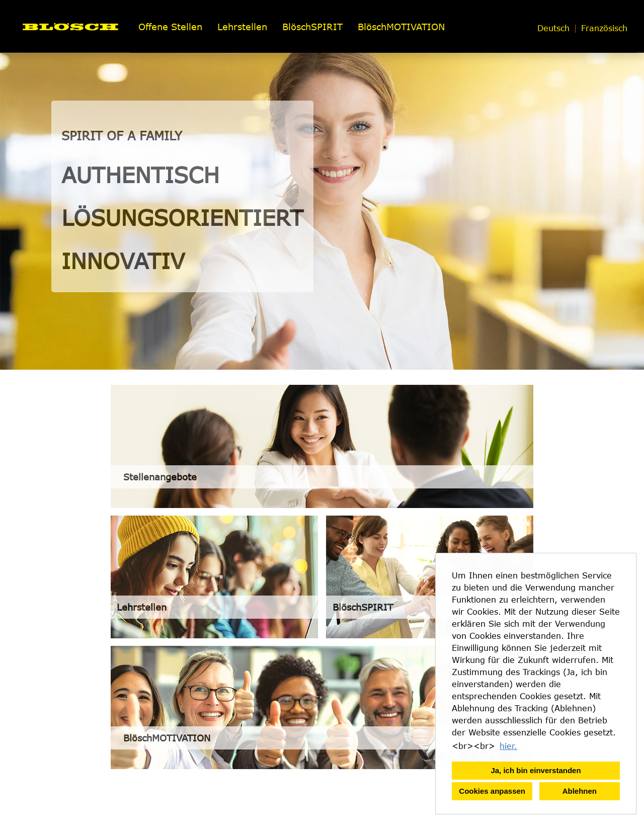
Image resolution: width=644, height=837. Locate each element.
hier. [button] (508, 746)
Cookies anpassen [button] (492, 791)
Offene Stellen (170, 27)
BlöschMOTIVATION (401, 27)
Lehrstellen (242, 27)
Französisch (604, 28)
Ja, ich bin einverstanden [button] (536, 770)
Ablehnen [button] (580, 791)
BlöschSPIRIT (312, 27)
